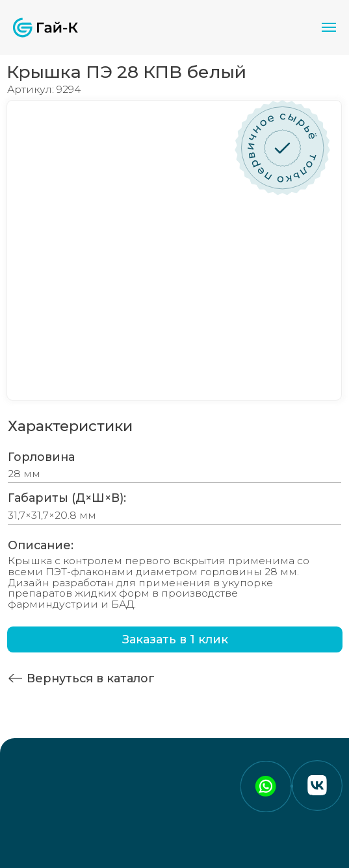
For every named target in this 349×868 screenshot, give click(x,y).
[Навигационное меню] (329, 27)
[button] (175, 639)
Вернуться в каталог (91, 678)
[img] (15, 678)
